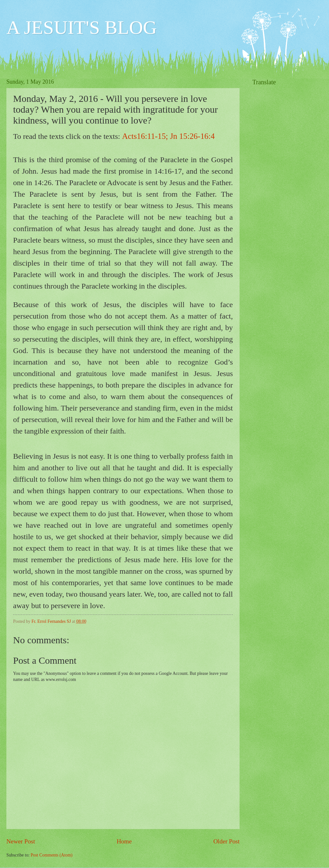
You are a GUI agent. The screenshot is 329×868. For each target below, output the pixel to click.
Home (124, 841)
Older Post (226, 841)
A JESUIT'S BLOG (82, 27)
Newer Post (21, 841)
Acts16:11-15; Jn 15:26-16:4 (168, 136)
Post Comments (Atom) (52, 855)
